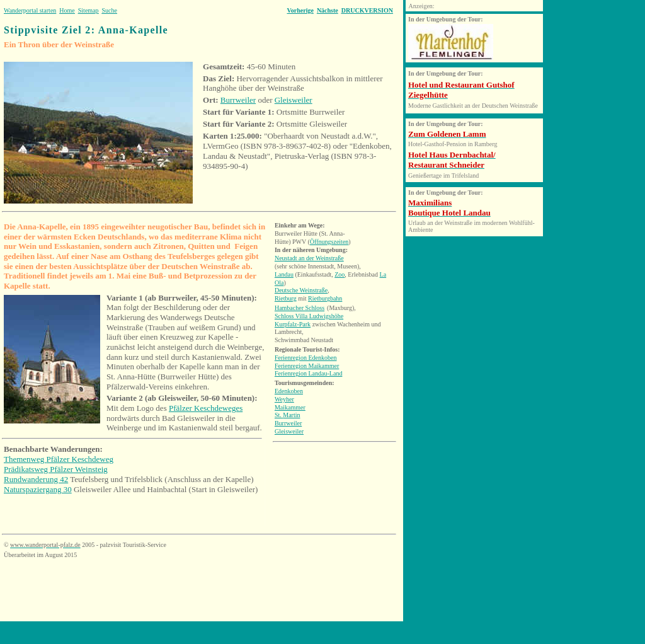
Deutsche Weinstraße (301, 290)
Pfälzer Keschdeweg (80, 459)
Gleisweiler (294, 100)
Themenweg (25, 459)
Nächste (328, 10)
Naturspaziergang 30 (38, 489)
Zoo (340, 274)
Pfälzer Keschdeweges (206, 408)
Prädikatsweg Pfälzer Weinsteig (56, 469)
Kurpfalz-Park (293, 324)
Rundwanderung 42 (36, 479)
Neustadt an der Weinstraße (309, 258)
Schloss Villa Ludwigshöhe (309, 316)
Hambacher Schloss (300, 308)
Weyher (284, 399)
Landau (284, 274)
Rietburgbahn (325, 298)
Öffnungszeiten (329, 242)
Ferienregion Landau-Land (308, 373)
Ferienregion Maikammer (307, 366)
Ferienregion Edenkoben (306, 358)
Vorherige (300, 10)
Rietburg (286, 298)
